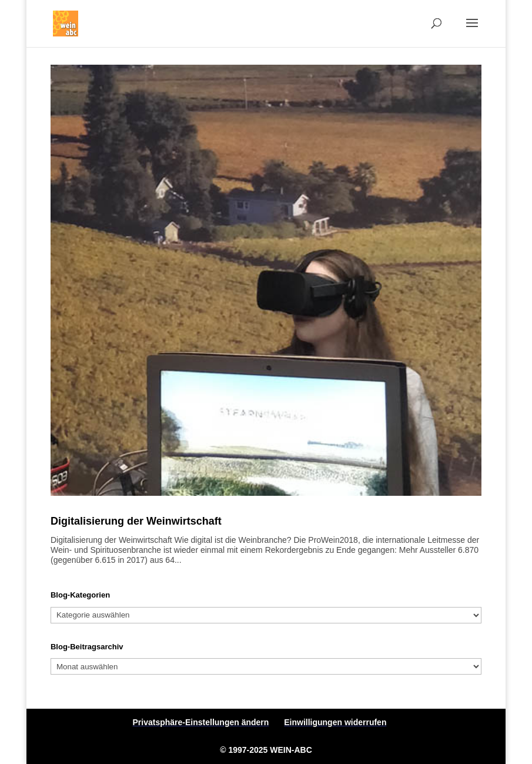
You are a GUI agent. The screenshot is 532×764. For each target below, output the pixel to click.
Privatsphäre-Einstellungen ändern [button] (201, 722)
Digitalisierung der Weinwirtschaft (136, 521)
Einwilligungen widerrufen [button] (335, 722)
